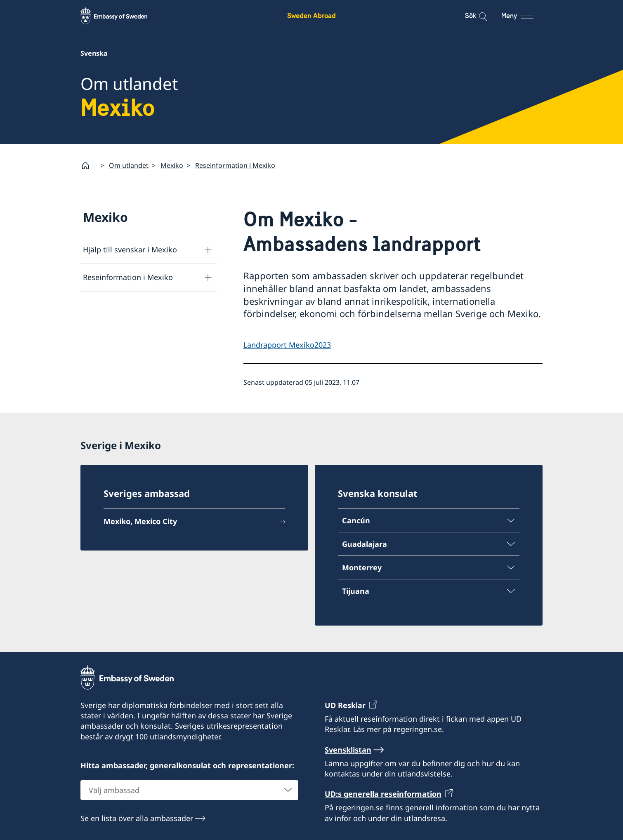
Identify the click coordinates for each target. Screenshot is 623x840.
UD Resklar (345, 705)
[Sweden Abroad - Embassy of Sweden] (122, 16)
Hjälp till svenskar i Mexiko (130, 249)
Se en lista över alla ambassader (137, 818)
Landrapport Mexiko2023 (287, 345)
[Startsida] (89, 165)
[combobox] (189, 790)
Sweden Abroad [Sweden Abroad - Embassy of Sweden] (311, 15)
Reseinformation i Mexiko (235, 165)
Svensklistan (348, 750)
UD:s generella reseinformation (383, 794)
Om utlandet (129, 165)
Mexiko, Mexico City (140, 521)
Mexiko (172, 165)
